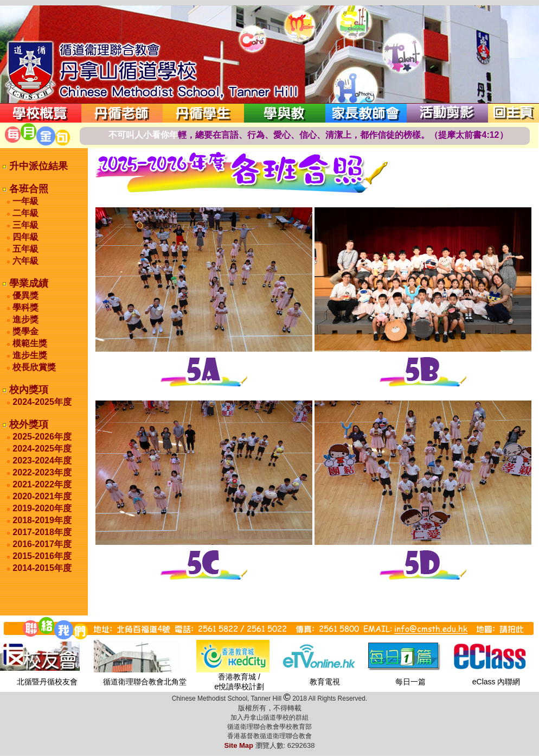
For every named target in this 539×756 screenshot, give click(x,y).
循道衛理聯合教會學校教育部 (269, 727)
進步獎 (24, 319)
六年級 (24, 261)
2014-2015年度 (42, 568)
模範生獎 (29, 343)
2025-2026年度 (42, 437)
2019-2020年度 (42, 508)
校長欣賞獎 (33, 367)
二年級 (24, 213)
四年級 (24, 237)
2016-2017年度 (42, 544)
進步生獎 (29, 355)
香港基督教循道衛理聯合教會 (269, 736)
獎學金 (24, 331)
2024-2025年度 (42, 402)
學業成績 (27, 283)
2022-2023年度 (42, 472)
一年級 (24, 201)
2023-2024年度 (42, 460)
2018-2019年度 (42, 520)
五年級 (24, 249)
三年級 (24, 225)
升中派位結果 (37, 166)
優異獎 (24, 296)
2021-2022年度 (42, 484)
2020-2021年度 (42, 496)
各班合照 (27, 189)
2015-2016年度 (42, 556)
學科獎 (24, 307)
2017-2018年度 (42, 532)
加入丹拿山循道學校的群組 (269, 717)
